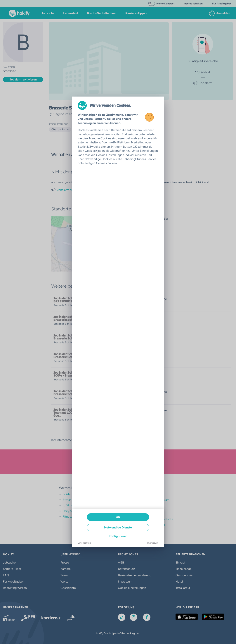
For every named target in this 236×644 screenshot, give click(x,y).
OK (118, 517)
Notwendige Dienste (118, 527)
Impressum (153, 543)
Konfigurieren (118, 536)
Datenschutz (84, 543)
